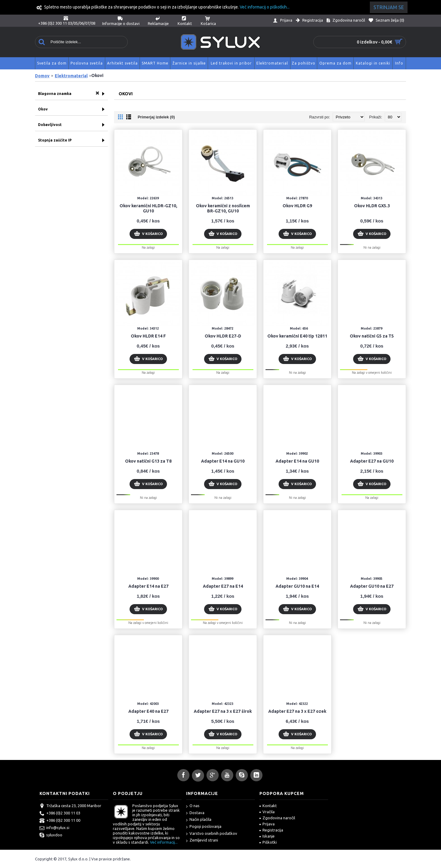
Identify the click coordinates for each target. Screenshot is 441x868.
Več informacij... (164, 842)
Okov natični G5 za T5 (372, 336)
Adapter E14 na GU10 (223, 461)
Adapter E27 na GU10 (372, 461)
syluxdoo (51, 835)
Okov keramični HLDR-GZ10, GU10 (148, 208)
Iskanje (267, 836)
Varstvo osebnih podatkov (212, 834)
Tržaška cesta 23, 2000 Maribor (70, 806)
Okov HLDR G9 (297, 206)
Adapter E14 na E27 (148, 586)
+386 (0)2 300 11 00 (60, 821)
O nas (193, 806)
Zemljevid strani (202, 840)
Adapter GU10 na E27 (372, 586)
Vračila (267, 812)
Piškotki (268, 842)
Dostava (195, 813)
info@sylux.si (54, 828)
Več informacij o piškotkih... (265, 7)
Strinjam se (389, 7)
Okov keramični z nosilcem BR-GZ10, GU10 (223, 208)
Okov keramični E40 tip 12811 (297, 336)
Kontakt (268, 806)
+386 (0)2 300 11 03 (60, 814)
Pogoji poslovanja (204, 827)
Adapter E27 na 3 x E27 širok (223, 711)
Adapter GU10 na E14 (297, 586)
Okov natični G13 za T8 (148, 461)
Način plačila (199, 820)
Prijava (267, 824)
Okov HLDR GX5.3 (372, 206)
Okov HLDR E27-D (223, 336)
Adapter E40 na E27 (148, 711)
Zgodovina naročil (277, 818)
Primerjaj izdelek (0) (156, 117)
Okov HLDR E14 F (148, 336)
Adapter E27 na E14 (223, 586)
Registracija (271, 830)
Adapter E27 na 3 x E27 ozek (297, 711)
